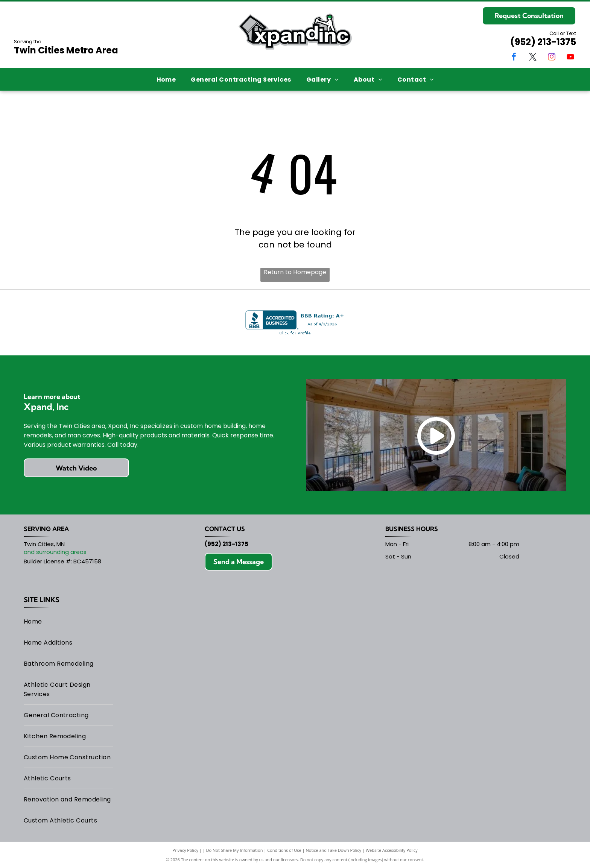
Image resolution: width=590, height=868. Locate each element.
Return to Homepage (295, 272)
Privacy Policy (185, 850)
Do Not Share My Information (235, 850)
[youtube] (570, 58)
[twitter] (533, 58)
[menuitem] (166, 79)
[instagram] (552, 58)
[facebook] (514, 58)
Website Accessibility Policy (392, 850)
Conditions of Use (284, 850)
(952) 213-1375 (543, 42)
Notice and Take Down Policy (334, 850)
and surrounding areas (55, 552)
